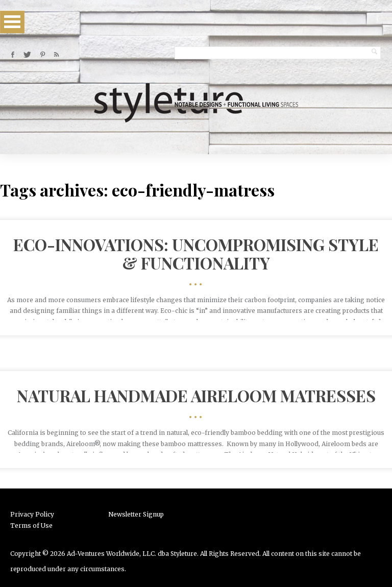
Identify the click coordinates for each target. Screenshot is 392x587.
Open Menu (12, 22)
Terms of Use (31, 525)
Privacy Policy (32, 514)
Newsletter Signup (136, 514)
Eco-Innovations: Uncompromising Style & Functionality (196, 253)
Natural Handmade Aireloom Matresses (196, 395)
